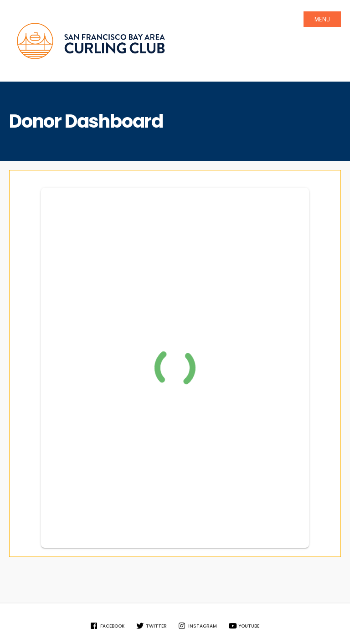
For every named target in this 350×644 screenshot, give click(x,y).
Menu (322, 19)
